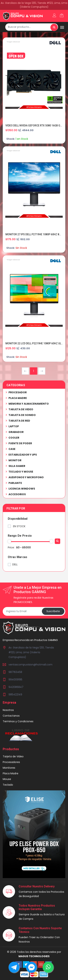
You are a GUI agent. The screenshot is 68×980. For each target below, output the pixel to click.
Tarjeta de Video (13, 756)
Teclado (8, 785)
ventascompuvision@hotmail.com (30, 665)
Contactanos (11, 716)
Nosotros (8, 710)
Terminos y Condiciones (18, 721)
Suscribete (53, 611)
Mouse (7, 779)
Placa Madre (11, 773)
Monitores (9, 768)
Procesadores (11, 762)
